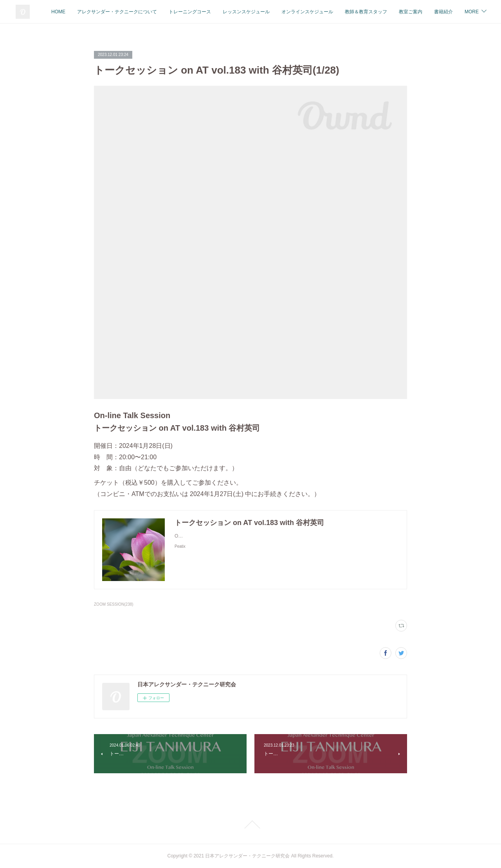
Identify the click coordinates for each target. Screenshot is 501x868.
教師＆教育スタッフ (431, 12)
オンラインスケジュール (373, 12)
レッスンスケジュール (312, 12)
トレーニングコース (255, 12)
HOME (124, 12)
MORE (471, 12)
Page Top (250, 825)
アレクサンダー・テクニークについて (182, 12)
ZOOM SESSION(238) (114, 604)
